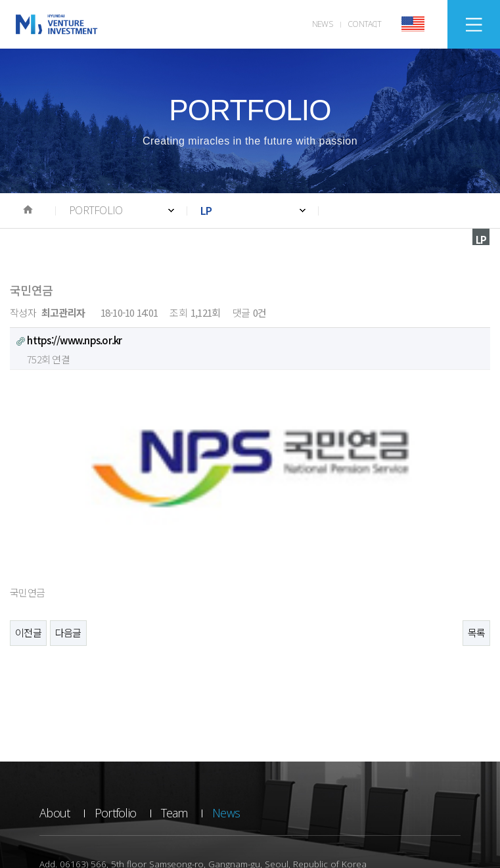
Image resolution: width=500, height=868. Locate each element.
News (226, 694)
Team (174, 694)
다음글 (68, 514)
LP (206, 210)
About (55, 694)
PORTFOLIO (96, 210)
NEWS (322, 24)
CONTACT (364, 24)
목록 (477, 514)
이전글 (28, 514)
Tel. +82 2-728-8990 (76, 763)
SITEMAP (474, 24)
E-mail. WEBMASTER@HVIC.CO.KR (302, 763)
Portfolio (115, 694)
